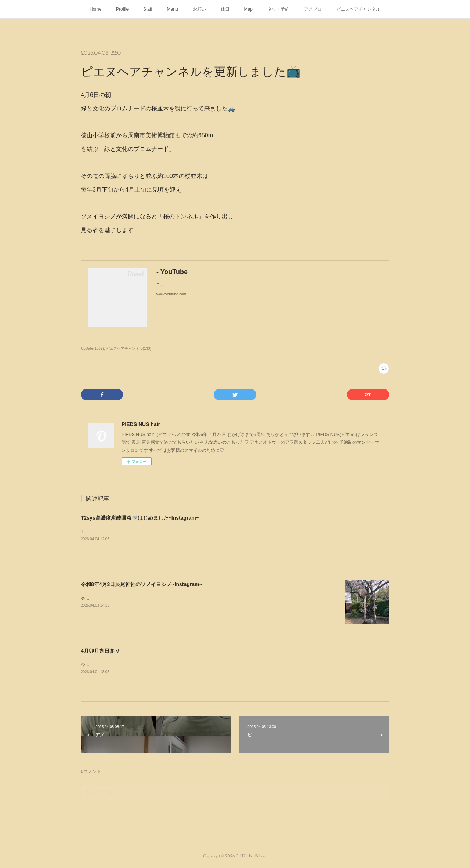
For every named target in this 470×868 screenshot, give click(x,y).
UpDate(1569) (92, 348)
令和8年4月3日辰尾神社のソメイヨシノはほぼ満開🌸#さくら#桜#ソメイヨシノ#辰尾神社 (169, 598)
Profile (122, 9)
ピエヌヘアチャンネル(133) (129, 348)
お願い (199, 9)
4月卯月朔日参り (100, 651)
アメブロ (313, 9)
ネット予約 (278, 9)
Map (248, 9)
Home (95, 9)
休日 (225, 9)
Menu (173, 9)
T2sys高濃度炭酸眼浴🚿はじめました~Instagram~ (140, 518)
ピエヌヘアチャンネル (358, 9)
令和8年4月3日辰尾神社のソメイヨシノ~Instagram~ (142, 584)
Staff (148, 9)
